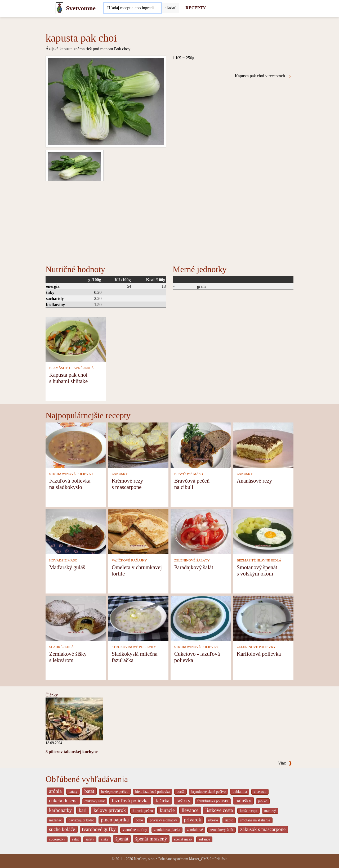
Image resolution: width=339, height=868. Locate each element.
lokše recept (248, 811)
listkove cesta (219, 810)
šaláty (90, 839)
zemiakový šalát (222, 830)
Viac (285, 763)
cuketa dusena (63, 801)
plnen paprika (115, 820)
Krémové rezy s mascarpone (127, 484)
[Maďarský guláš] (76, 531)
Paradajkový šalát (194, 567)
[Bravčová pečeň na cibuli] (201, 445)
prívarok (193, 820)
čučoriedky (57, 839)
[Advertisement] (169, 221)
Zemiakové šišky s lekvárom (68, 657)
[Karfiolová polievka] (263, 618)
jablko (263, 801)
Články (52, 695)
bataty (73, 792)
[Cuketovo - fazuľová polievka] (201, 618)
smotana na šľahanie (255, 820)
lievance (190, 810)
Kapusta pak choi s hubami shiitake (69, 378)
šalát (75, 839)
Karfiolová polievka (259, 654)
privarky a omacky (163, 820)
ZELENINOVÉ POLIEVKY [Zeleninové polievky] (256, 647)
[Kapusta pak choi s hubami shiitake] (76, 339)
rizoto (229, 820)
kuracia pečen (143, 811)
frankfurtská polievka (213, 801)
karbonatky (60, 810)
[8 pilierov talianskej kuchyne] (74, 719)
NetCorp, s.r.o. (144, 859)
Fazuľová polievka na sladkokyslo (70, 484)
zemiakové (195, 830)
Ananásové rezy (254, 481)
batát (89, 791)
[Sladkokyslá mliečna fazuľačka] (138, 618)
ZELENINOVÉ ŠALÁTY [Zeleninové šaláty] (192, 560)
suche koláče (62, 829)
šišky (105, 839)
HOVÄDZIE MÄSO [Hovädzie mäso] (63, 560)
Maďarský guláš (67, 567)
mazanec (55, 820)
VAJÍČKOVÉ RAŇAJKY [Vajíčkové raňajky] (129, 560)
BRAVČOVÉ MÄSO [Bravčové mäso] (189, 474)
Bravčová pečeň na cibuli (192, 484)
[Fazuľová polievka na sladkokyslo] (76, 445)
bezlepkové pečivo (115, 792)
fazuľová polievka (130, 801)
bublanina (240, 792)
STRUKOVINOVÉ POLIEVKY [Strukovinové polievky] (71, 474)
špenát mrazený (151, 839)
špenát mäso (183, 839)
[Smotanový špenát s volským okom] (263, 531)
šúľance (204, 839)
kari (83, 810)
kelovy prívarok (110, 810)
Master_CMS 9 (200, 859)
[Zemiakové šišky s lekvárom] (76, 618)
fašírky (183, 801)
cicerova (260, 792)
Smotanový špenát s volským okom (257, 570)
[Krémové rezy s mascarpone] (138, 445)
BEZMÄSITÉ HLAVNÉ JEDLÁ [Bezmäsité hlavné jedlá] (72, 368)
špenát (122, 839)
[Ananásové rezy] (263, 445)
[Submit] (170, 8)
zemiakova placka (167, 830)
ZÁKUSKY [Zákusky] (120, 474)
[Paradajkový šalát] (201, 531)
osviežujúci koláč (81, 820)
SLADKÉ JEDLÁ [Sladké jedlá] (62, 647)
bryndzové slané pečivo (208, 792)
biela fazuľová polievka (153, 792)
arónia (55, 791)
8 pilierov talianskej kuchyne (72, 752)
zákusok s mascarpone (263, 829)
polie (139, 820)
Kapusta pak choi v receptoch (263, 76)
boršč (181, 792)
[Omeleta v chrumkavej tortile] (138, 531)
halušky (243, 801)
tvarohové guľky (99, 829)
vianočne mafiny (135, 830)
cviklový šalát (95, 801)
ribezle (213, 820)
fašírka (162, 801)
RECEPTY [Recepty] (196, 8)
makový (270, 811)
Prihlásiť (221, 859)
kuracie (167, 810)
